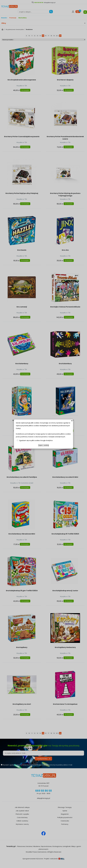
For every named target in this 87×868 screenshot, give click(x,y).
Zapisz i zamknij (43, 445)
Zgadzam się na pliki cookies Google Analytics (36, 440)
